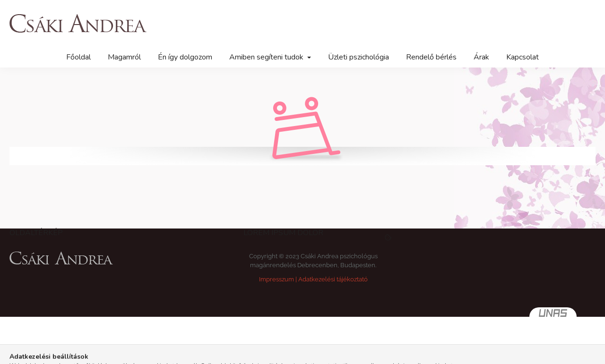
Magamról (124, 57)
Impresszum (277, 279)
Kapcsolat (523, 57)
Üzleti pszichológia (359, 57)
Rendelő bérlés (431, 57)
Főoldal (78, 57)
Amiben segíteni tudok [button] (267, 57)
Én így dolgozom (185, 57)
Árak (481, 57)
